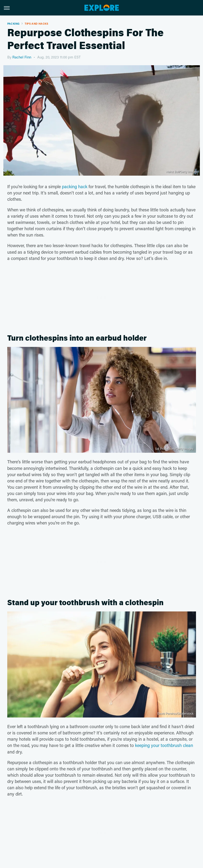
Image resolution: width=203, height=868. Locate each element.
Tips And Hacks (36, 24)
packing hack (75, 187)
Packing (13, 24)
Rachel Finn (22, 57)
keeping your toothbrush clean (164, 745)
